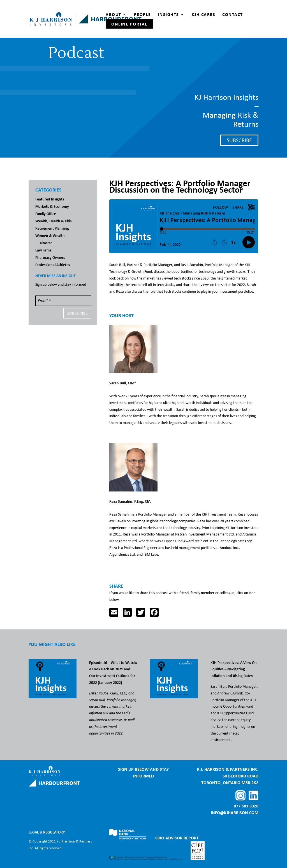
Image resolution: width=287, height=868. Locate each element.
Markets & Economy (52, 206)
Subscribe (239, 140)
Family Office (46, 213)
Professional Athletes (53, 265)
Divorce (46, 243)
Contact (233, 15)
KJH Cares (204, 15)
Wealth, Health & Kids (54, 221)
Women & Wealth (50, 235)
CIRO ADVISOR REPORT (177, 838)
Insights (169, 15)
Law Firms (43, 250)
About (114, 15)
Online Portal (129, 24)
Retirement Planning (52, 228)
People (143, 15)
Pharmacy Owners (50, 257)
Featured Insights (50, 199)
